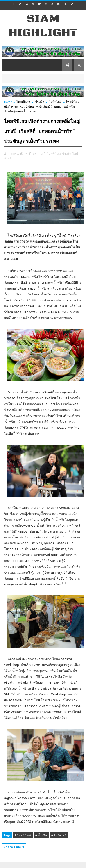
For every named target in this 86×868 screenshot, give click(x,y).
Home (8, 102)
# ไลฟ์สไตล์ (59, 835)
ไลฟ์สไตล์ (55, 102)
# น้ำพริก (41, 835)
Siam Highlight (43, 26)
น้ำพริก (40, 102)
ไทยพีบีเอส (23, 102)
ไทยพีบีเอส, (54, 154)
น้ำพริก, (67, 154)
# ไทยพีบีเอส (23, 835)
